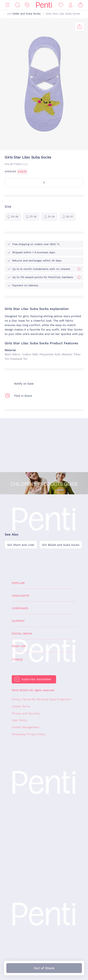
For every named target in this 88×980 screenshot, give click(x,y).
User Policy (19, 720)
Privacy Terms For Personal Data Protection (41, 699)
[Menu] (8, 5)
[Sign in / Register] (71, 5)
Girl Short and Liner (21, 545)
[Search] (17, 5)
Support (18, 621)
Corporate (20, 608)
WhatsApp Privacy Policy (29, 734)
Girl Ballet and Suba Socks (24, 14)
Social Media (22, 634)
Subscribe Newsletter (36, 679)
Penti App (19, 646)
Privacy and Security (26, 713)
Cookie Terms (21, 706)
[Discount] (27, 5)
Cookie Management (25, 727)
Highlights (21, 596)
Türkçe (17, 660)
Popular (18, 583)
